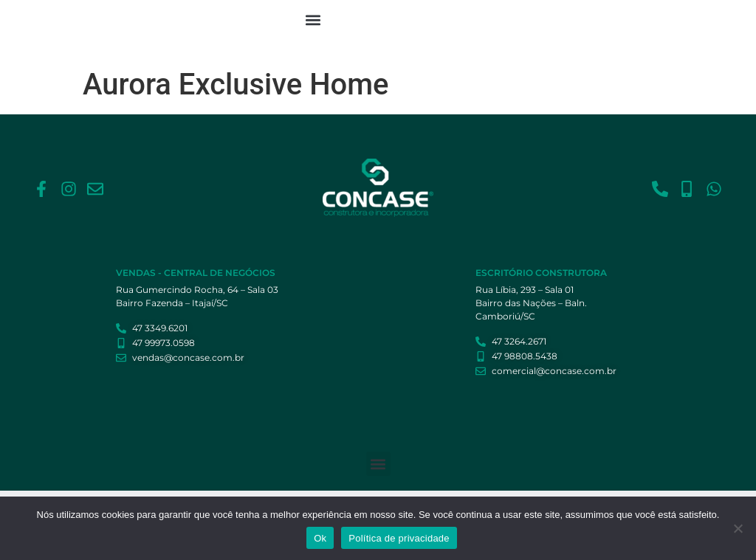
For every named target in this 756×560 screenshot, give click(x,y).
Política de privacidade (399, 538)
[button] (313, 20)
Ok (320, 538)
